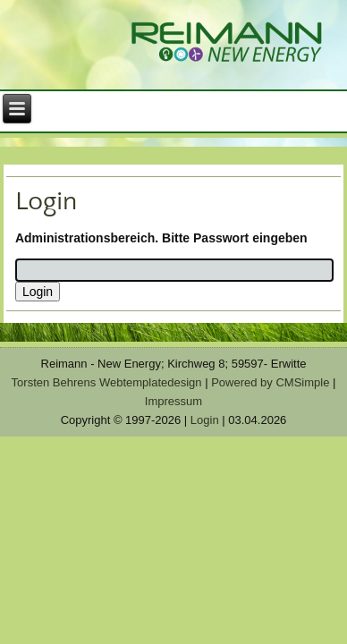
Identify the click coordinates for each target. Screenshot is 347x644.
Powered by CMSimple (270, 382)
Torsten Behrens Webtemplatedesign (107, 382)
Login (205, 420)
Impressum (173, 401)
